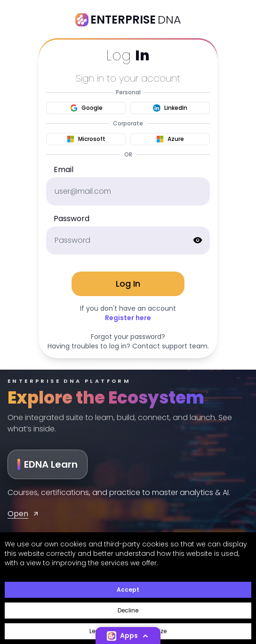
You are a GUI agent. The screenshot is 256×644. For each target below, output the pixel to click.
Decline (128, 610)
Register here (128, 318)
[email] (128, 191)
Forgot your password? (128, 337)
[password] (128, 240)
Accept (128, 590)
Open (24, 514)
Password (72, 219)
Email (64, 169)
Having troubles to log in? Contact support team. (128, 346)
